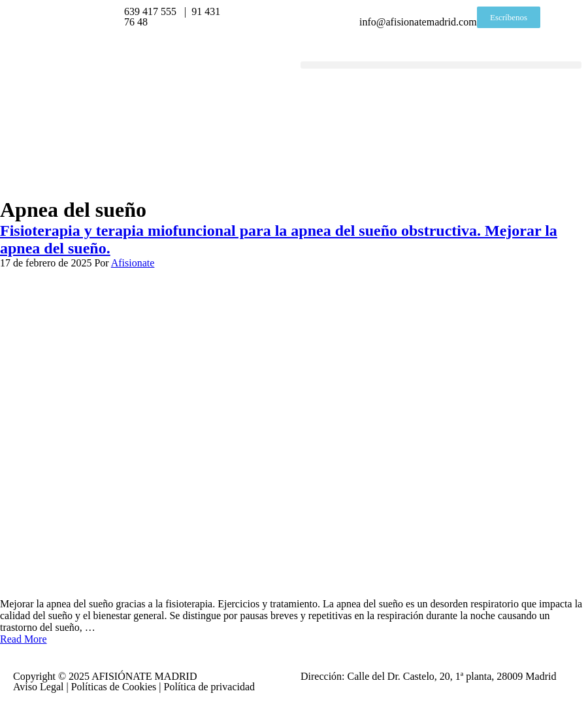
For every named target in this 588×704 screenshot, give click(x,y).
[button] (441, 65)
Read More (24, 639)
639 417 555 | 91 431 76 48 (172, 17)
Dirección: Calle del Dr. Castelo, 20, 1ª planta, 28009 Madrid (428, 676)
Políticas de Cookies (114, 687)
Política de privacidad (210, 687)
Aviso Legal (38, 687)
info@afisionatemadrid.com (418, 17)
